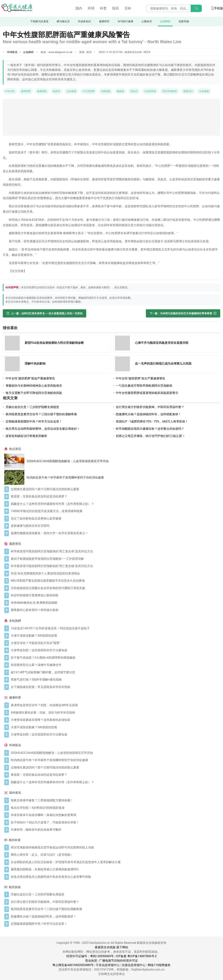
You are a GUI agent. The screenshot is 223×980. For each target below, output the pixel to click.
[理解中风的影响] (13, 364)
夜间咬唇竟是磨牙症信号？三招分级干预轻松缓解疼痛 (41, 414)
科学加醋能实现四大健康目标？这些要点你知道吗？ (150, 429)
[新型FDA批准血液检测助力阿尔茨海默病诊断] (13, 344)
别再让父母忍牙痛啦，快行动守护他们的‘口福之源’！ (151, 436)
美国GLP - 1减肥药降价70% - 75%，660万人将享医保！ (152, 421)
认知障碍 (165, 21)
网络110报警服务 (159, 965)
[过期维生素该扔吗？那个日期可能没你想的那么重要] (115, 489)
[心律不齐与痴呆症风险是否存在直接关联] (124, 344)
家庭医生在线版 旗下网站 (111, 947)
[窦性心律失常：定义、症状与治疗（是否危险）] (115, 855)
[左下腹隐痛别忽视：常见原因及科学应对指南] (115, 687)
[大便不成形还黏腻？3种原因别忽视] (115, 636)
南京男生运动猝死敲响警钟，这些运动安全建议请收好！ (43, 429)
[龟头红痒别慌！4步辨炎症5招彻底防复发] (115, 808)
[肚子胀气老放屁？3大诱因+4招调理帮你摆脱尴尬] (115, 658)
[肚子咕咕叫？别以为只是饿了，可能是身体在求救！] (115, 822)
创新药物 (184, 21)
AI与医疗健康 (125, 21)
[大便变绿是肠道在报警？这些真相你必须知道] (115, 720)
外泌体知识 (84, 21)
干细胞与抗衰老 (39, 21)
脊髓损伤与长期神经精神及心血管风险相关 (34, 386)
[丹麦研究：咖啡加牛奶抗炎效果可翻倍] (115, 830)
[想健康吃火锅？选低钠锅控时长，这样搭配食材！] (115, 917)
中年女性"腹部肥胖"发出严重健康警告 (140, 378)
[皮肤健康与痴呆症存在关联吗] (115, 526)
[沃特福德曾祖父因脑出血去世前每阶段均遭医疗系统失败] (115, 588)
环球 (91, 8)
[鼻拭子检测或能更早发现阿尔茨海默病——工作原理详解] (115, 559)
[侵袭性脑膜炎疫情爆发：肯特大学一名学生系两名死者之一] (115, 533)
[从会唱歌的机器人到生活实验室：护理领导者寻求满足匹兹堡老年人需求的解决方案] (115, 862)
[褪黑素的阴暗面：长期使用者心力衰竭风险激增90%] (115, 869)
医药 (116, 8)
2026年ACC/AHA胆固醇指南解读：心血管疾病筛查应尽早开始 (68, 461)
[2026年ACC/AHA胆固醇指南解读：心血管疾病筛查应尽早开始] (15, 461)
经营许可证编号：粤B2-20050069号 (90, 956)
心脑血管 (147, 21)
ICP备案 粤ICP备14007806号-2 (136, 956)
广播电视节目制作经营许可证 (119, 961)
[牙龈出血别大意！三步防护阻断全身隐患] (115, 894)
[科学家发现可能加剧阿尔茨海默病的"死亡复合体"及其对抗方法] (115, 551)
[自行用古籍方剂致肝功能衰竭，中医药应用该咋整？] (115, 902)
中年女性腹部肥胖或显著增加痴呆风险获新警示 (147, 393)
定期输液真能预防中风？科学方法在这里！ (34, 421)
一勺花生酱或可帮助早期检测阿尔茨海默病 (144, 386)
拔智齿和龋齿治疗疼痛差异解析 (26, 436)
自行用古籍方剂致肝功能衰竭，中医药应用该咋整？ (150, 407)
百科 (128, 8)
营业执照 (91, 961)
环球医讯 (12, 52)
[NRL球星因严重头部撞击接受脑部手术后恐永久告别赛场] (115, 581)
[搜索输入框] (174, 8)
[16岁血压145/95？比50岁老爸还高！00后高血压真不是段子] (115, 628)
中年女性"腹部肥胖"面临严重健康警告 (30, 378)
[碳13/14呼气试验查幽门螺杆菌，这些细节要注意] (115, 672)
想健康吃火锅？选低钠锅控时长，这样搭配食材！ (148, 414)
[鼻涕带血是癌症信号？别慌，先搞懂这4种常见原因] (115, 705)
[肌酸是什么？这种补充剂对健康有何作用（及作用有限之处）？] (115, 504)
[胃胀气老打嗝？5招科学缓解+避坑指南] (115, 680)
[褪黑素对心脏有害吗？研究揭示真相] (115, 610)
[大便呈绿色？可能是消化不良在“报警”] (115, 643)
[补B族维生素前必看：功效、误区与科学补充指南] (115, 713)
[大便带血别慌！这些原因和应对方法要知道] (115, 650)
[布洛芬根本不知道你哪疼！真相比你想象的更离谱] (115, 815)
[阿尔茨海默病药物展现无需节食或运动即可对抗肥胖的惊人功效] (115, 848)
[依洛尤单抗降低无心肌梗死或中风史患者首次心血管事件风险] (115, 877)
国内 (79, 8)
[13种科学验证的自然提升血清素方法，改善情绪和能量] (115, 511)
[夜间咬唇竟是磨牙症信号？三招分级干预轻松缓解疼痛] (115, 909)
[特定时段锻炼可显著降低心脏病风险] (115, 595)
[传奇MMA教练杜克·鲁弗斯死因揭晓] (115, 603)
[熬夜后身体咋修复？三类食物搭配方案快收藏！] (115, 800)
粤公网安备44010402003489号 (73, 965)
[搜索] (196, 8)
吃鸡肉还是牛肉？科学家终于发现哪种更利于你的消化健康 (65, 477)
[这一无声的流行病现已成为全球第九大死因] (124, 364)
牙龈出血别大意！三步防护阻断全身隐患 (32, 407)
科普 (103, 8)
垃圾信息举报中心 (134, 965)
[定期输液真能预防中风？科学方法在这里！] (115, 924)
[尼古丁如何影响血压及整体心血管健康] (115, 519)
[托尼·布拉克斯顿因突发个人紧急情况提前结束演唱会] (115, 573)
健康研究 (104, 21)
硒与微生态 (63, 21)
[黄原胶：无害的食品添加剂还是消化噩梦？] (115, 496)
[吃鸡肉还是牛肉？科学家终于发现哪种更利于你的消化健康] (15, 477)
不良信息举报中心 (108, 965)
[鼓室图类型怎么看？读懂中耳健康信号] (115, 665)
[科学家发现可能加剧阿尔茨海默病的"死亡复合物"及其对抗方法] (115, 566)
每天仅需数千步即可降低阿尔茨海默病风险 (34, 393)
